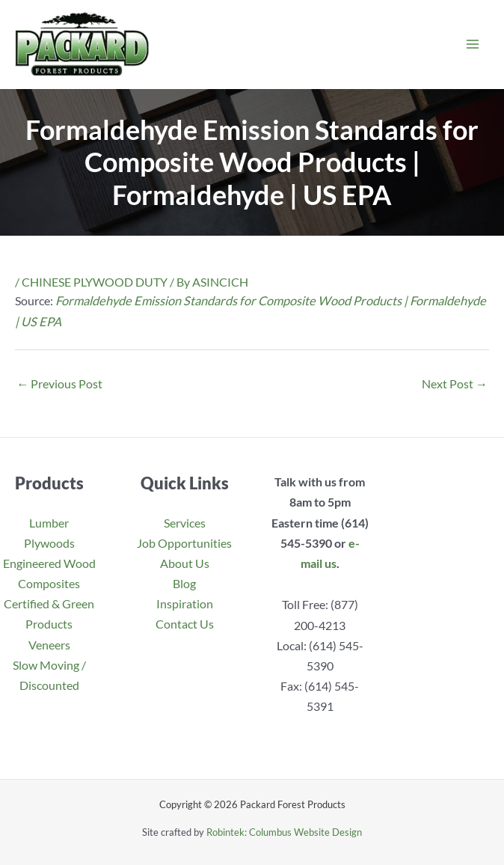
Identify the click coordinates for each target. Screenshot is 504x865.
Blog (184, 583)
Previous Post (59, 383)
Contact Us (185, 624)
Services (185, 523)
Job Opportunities (184, 543)
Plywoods (49, 543)
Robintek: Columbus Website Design (284, 832)
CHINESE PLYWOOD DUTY (95, 282)
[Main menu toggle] (472, 45)
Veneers (49, 645)
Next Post (455, 383)
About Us (185, 563)
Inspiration (185, 603)
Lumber (49, 523)
